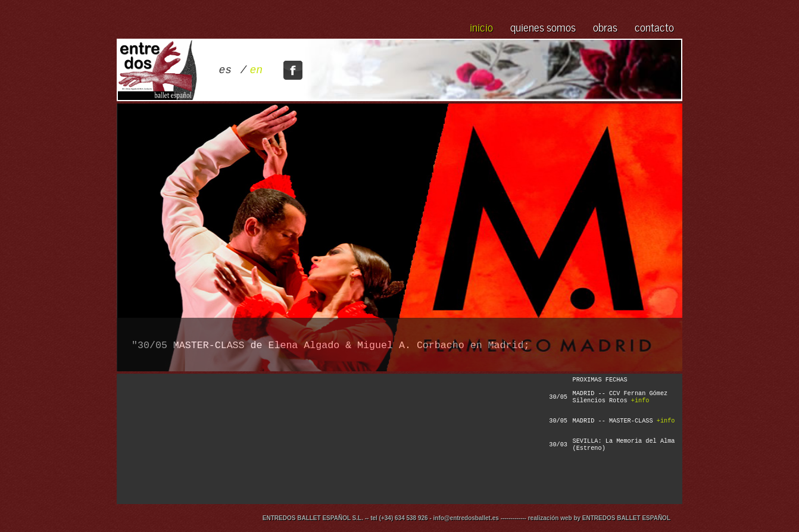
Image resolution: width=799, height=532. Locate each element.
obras (605, 26)
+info (640, 400)
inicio (481, 26)
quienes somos (543, 26)
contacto (654, 26)
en (257, 70)
